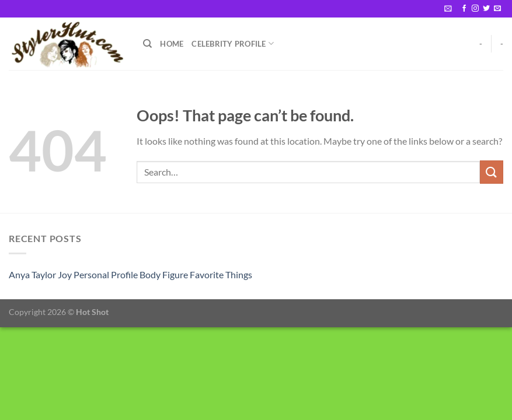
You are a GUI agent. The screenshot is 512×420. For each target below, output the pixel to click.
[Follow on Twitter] (486, 9)
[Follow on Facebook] (464, 9)
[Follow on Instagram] (475, 9)
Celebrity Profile (233, 43)
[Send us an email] (497, 9)
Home (172, 44)
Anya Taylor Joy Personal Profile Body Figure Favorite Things (130, 274)
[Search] (147, 44)
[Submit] (492, 172)
